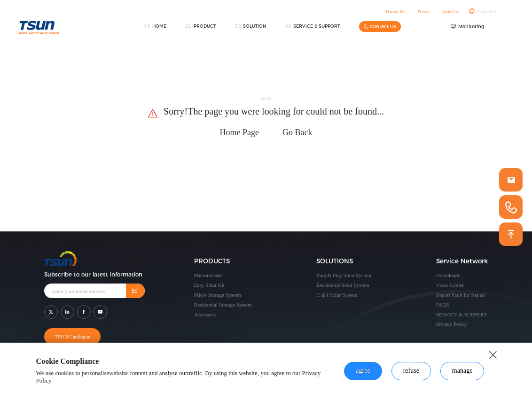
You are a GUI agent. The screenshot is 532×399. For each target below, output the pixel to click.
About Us (395, 15)
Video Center (450, 285)
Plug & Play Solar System (344, 275)
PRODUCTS (212, 261)
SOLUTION (250, 30)
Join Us (451, 15)
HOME (155, 30)
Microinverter (209, 275)
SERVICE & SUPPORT (313, 30)
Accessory (205, 315)
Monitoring (467, 30)
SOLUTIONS (335, 261)
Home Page (239, 132)
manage (462, 371)
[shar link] (51, 309)
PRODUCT (201, 30)
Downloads (448, 275)
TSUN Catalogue (71, 334)
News (424, 15)
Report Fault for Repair (461, 295)
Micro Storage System (218, 295)
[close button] (493, 355)
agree (363, 371)
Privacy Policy (452, 324)
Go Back (297, 132)
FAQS (443, 305)
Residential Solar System (343, 285)
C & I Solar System (337, 295)
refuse (411, 371)
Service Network (462, 261)
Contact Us (380, 30)
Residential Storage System (223, 305)
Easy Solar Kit (209, 285)
